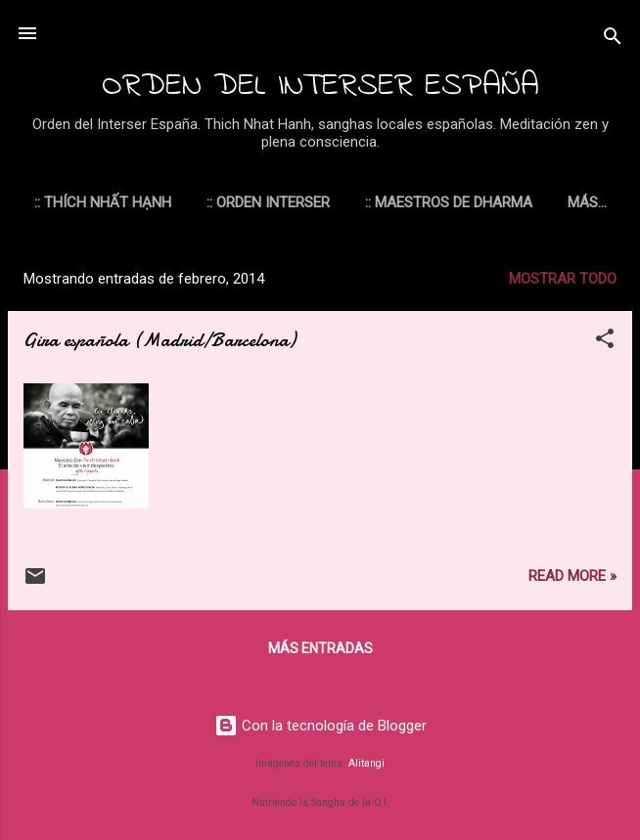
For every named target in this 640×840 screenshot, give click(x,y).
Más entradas (320, 652)
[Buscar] (613, 40)
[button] (605, 346)
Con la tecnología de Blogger (320, 726)
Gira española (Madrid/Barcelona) (160, 344)
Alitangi (366, 763)
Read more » (572, 580)
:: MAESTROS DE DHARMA (486, 202)
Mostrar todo (563, 283)
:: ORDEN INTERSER (305, 202)
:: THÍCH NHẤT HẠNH (140, 202)
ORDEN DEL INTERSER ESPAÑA (320, 86)
